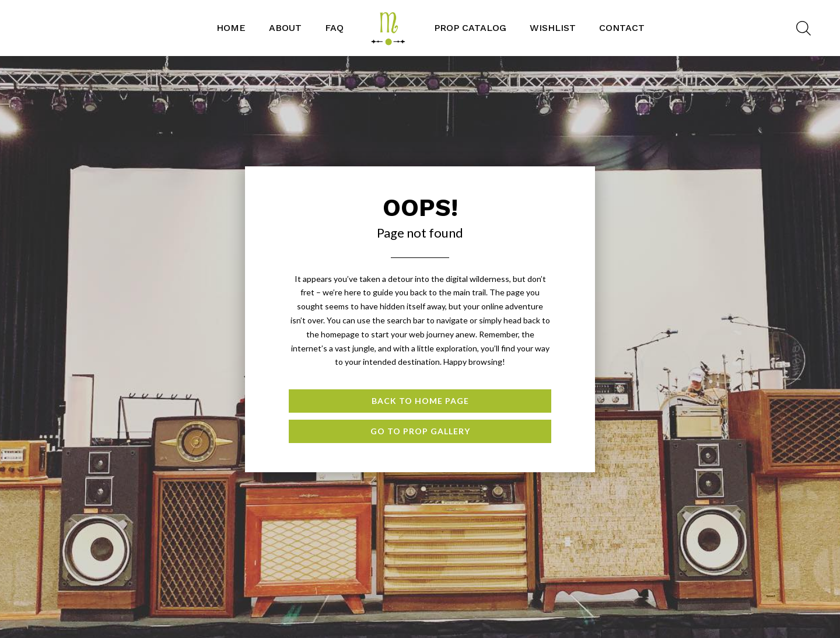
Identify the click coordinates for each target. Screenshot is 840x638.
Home (231, 28)
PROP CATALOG (470, 28)
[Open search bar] (804, 28)
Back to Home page (420, 401)
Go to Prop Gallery (420, 431)
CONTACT (622, 28)
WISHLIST (553, 28)
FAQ (334, 28)
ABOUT (285, 28)
